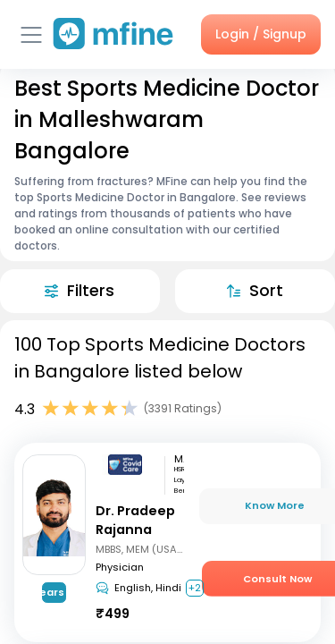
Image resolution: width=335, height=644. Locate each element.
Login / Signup (261, 34)
